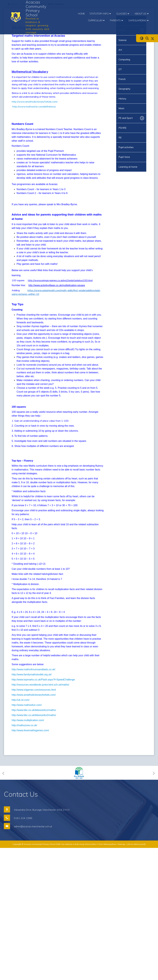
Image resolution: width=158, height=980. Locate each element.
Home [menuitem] (81, 14)
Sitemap (121, 976)
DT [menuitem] (120, 69)
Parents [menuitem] (117, 20)
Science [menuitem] (123, 40)
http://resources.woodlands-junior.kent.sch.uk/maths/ (41, 817)
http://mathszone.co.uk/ (24, 857)
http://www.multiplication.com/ (28, 852)
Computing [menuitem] (124, 59)
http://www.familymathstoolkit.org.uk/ (32, 807)
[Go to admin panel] (136, 976)
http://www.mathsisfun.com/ (27, 837)
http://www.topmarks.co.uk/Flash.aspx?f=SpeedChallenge (43, 812)
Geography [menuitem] (124, 89)
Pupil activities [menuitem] (126, 147)
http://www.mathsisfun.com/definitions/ (34, 107)
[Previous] (4, 905)
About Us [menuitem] (142, 14)
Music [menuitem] (121, 108)
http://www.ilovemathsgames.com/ (30, 862)
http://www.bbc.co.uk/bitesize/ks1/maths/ (34, 842)
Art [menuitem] (120, 50)
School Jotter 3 (91, 976)
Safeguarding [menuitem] (139, 20)
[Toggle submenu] (143, 118)
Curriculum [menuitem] (97, 20)
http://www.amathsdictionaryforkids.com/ (35, 102)
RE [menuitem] (120, 138)
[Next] (153, 905)
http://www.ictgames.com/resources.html (34, 822)
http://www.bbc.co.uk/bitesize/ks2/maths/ (34, 847)
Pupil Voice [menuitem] (124, 157)
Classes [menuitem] (123, 14)
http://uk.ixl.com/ (21, 832)
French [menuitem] (122, 79)
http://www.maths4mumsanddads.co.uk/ (34, 802)
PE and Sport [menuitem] (126, 118)
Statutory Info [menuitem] (101, 14)
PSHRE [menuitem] (122, 128)
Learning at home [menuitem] (128, 167)
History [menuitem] (122, 99)
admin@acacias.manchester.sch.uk (33, 958)
